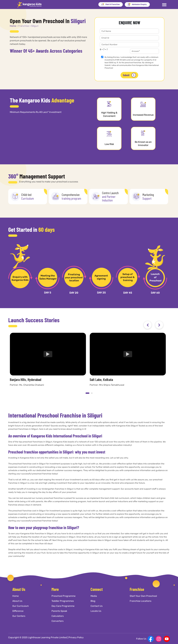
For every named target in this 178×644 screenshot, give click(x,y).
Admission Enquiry (137, 4)
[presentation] (148, 325)
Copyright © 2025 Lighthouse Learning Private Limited (38, 637)
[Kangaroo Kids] (29, 4)
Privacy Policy (76, 637)
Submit (129, 75)
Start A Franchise (111, 4)
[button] (87, 393)
